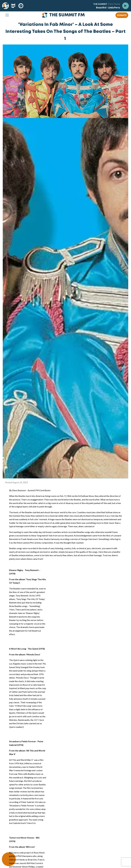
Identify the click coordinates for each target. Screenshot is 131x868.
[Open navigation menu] (7, 15)
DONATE (122, 15)
